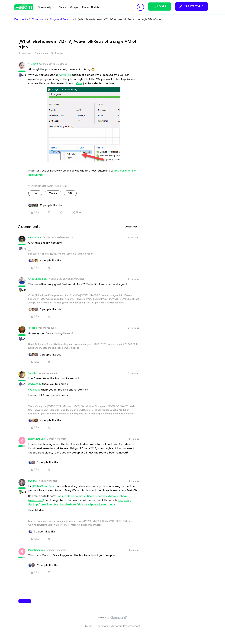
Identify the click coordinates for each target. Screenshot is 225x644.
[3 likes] (45, 309)
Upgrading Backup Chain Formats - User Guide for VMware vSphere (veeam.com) (80, 502)
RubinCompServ (37, 439)
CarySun (33, 373)
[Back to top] (218, 621)
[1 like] (42, 532)
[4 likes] (45, 261)
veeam (53, 193)
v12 (70, 193)
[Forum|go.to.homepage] (24, 7)
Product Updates (91, 7)
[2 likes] (43, 462)
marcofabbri (35, 237)
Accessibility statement (126, 626)
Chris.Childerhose (38, 279)
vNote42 (33, 64)
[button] (192, 7)
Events (62, 7)
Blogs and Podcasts (62, 19)
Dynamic (33, 481)
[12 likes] (45, 205)
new (35, 193)
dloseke (33, 328)
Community (21, 19)
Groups (74, 7)
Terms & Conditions (97, 626)
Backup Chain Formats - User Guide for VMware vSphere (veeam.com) (78, 498)
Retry (79, 83)
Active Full (65, 75)
